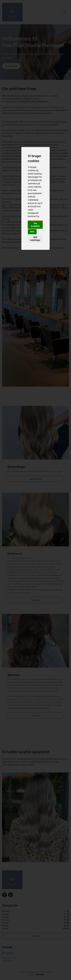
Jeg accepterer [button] (35, 225)
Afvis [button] (32, 232)
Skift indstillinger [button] (35, 239)
